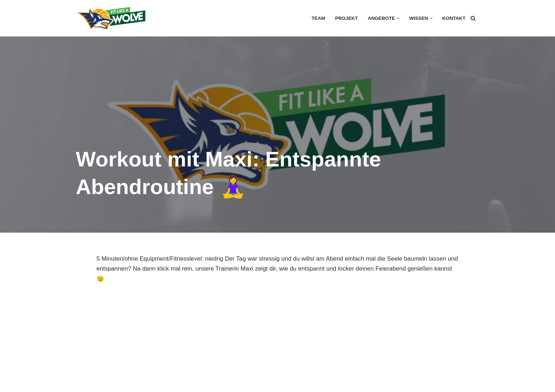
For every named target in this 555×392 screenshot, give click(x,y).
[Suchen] (473, 18)
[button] (398, 18)
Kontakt (454, 18)
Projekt (347, 18)
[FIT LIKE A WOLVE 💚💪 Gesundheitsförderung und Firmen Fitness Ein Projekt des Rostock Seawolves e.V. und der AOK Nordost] (111, 18)
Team (318, 18)
